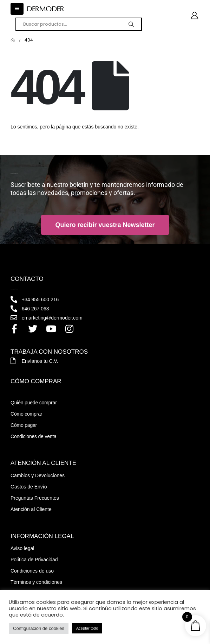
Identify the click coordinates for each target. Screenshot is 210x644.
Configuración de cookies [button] (39, 628)
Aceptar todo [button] (87, 628)
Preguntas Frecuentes (35, 498)
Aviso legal (22, 548)
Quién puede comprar (34, 403)
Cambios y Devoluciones (38, 475)
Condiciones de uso (32, 571)
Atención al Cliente (31, 509)
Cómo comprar (26, 414)
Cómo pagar (24, 425)
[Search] (131, 24)
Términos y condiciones (36, 582)
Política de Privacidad (34, 560)
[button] (17, 9)
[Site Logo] (46, 9)
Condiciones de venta (34, 436)
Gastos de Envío (29, 487)
